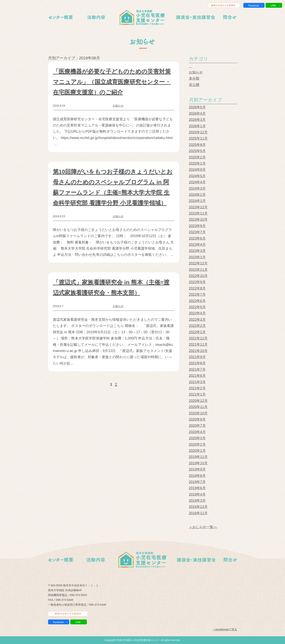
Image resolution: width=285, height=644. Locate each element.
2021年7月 (197, 370)
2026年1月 (197, 126)
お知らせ (118, 106)
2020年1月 (197, 451)
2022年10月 (198, 276)
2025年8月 (197, 145)
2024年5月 (197, 176)
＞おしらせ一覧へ (203, 527)
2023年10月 (198, 220)
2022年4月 (197, 313)
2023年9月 (197, 226)
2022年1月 (197, 332)
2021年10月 (198, 351)
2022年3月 (197, 320)
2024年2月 (197, 195)
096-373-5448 (98, 605)
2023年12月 (198, 207)
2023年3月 (197, 251)
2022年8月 (197, 288)
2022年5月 (197, 307)
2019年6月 (197, 488)
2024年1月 (197, 201)
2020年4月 (197, 432)
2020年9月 (197, 419)
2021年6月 (197, 376)
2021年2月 (197, 388)
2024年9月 (197, 170)
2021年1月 (197, 394)
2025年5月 (197, 151)
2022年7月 (197, 295)
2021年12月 (198, 338)
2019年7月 (197, 482)
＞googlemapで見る (225, 629)
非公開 (194, 85)
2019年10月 (198, 463)
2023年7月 (197, 232)
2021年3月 (197, 382)
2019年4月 (197, 494)
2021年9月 (197, 357)
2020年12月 (198, 401)
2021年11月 (198, 344)
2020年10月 (198, 413)
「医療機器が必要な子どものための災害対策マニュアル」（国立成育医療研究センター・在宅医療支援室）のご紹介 (112, 82)
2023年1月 (197, 257)
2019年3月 (197, 501)
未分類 (194, 78)
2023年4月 (197, 245)
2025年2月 (197, 157)
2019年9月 (197, 469)
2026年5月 (197, 107)
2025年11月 (198, 138)
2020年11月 (198, 407)
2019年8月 (197, 476)
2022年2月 (197, 326)
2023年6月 (197, 238)
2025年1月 (197, 163)
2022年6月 (197, 301)
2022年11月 (198, 270)
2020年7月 (197, 426)
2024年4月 (197, 182)
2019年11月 (198, 457)
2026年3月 (197, 120)
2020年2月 (197, 444)
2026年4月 (197, 114)
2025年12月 (198, 132)
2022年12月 (198, 263)
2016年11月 (198, 513)
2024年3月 (197, 189)
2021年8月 (197, 363)
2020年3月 (197, 438)
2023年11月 (198, 213)
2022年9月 (197, 282)
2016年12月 (198, 507)
